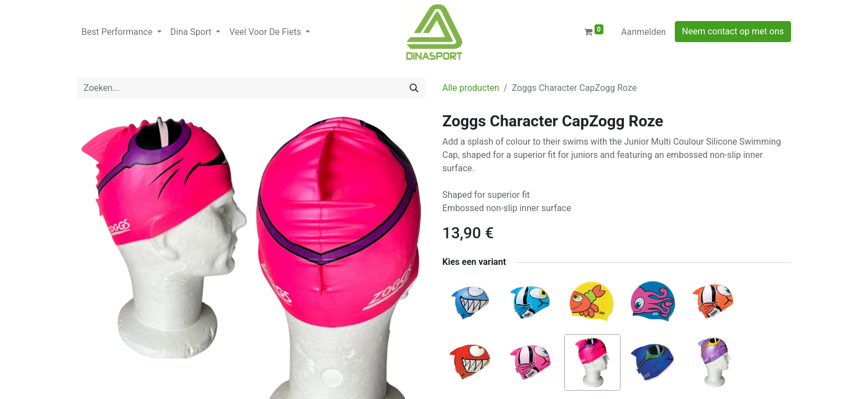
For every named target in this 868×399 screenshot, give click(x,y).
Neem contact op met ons (733, 31)
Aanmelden (644, 32)
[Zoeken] (414, 88)
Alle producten (471, 88)
